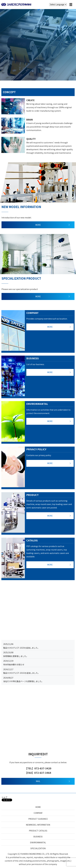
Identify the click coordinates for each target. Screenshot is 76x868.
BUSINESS (38, 837)
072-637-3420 (43, 768)
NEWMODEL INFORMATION (38, 825)
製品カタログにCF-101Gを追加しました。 (21, 673)
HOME (38, 807)
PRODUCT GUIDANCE (38, 819)
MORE (38, 225)
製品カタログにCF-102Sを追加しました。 (21, 648)
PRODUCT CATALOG (38, 831)
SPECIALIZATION (38, 848)
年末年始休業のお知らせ (14, 665)
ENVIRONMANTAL (38, 842)
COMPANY (38, 813)
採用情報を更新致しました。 (16, 656)
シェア (5, 797)
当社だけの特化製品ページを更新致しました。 (23, 681)
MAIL (38, 781)
